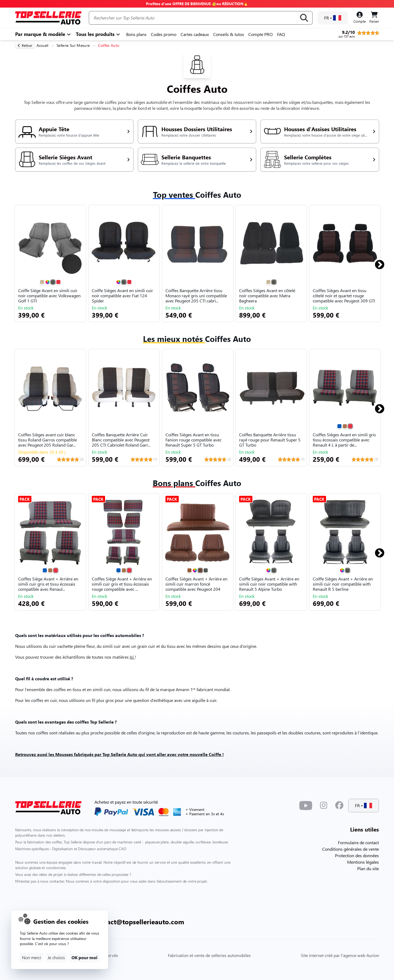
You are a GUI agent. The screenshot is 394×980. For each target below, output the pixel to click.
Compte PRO (261, 34)
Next (376, 262)
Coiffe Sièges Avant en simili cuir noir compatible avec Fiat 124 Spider (122, 296)
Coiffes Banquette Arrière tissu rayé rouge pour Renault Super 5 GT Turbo (270, 440)
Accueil (43, 45)
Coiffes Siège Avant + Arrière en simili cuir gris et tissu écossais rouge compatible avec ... (122, 584)
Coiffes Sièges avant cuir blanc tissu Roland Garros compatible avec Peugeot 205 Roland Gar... (48, 440)
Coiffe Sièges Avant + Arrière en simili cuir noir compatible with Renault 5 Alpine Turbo (269, 584)
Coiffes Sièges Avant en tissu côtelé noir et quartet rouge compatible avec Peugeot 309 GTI (344, 296)
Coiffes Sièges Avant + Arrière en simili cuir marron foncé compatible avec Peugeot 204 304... (196, 585)
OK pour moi (84, 957)
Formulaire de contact (358, 842)
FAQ (281, 34)
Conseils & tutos (229, 34)
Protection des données (357, 855)
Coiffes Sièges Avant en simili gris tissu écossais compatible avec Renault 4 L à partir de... (344, 440)
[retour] (25, 46)
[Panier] (374, 18)
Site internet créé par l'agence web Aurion (340, 955)
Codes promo (164, 34)
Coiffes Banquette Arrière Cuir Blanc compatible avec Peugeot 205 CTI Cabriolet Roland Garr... (121, 440)
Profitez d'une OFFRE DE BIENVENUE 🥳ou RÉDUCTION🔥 (197, 4)
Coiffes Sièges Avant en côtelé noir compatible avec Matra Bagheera (267, 296)
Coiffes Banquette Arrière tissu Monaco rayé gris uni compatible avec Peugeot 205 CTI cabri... (196, 296)
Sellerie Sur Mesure (73, 45)
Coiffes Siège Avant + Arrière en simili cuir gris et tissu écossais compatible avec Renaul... (48, 584)
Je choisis (56, 957)
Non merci (32, 957)
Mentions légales (363, 862)
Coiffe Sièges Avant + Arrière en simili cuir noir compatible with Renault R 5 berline (343, 584)
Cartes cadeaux (195, 34)
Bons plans (136, 34)
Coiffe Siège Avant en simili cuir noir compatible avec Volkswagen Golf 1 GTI (49, 296)
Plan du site (368, 868)
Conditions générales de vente (351, 849)
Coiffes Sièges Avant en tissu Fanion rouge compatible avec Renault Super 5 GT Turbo (193, 440)
